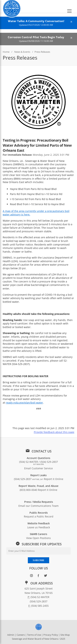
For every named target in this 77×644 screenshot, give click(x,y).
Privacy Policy (51, 635)
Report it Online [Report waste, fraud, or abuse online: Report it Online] (48, 490)
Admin (11, 635)
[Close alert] (71, 22)
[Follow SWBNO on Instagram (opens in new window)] (32, 576)
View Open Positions (38, 538)
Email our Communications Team (38, 506)
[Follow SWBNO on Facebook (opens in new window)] (39, 576)
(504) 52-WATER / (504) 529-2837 (38, 463)
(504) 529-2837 (29, 479)
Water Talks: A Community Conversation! (36, 21)
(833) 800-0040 (28, 490)
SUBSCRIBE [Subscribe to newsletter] (38, 560)
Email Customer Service (38, 468)
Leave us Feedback (39, 527)
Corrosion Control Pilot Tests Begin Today (36, 37)
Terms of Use (34, 635)
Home (6, 52)
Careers (21, 635)
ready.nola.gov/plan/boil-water (24, 403)
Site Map (65, 635)
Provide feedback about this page (54, 432)
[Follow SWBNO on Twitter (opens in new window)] (46, 576)
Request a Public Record (39, 516)
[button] (69, 6)
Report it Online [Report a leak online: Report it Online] (54, 479)
